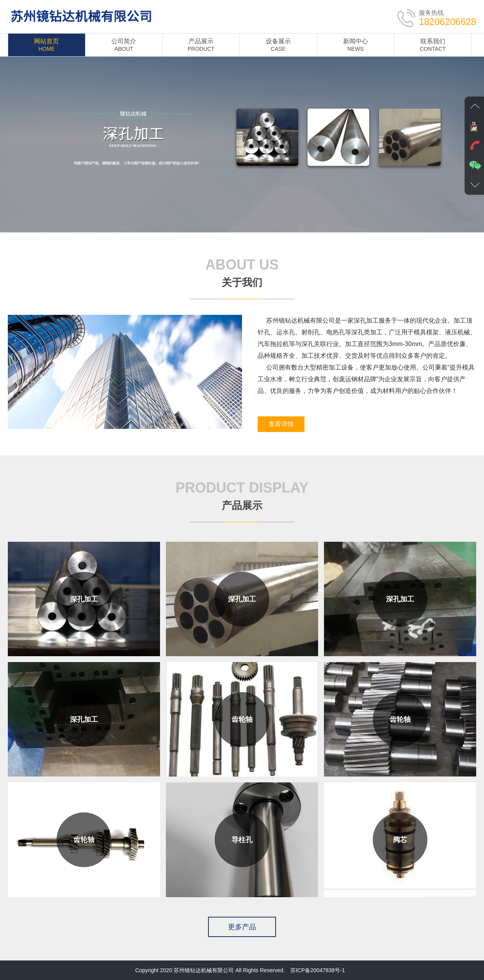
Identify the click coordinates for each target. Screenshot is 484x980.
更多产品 (242, 927)
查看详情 (281, 424)
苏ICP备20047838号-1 (318, 970)
